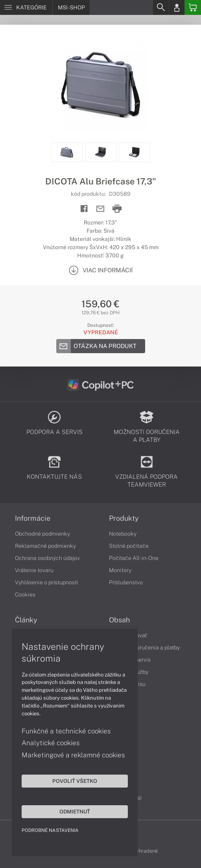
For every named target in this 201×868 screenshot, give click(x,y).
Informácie (33, 518)
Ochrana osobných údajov (47, 558)
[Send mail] (100, 209)
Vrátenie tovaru (34, 570)
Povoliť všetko (75, 781)
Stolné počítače (129, 546)
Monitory (120, 570)
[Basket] (193, 7)
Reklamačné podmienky (45, 546)
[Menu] (26, 7)
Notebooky (123, 534)
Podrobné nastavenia (50, 830)
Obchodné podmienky (42, 534)
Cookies (25, 594)
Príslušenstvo (126, 582)
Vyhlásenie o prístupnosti (47, 582)
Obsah (119, 620)
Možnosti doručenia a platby (144, 647)
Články (26, 620)
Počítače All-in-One (134, 558)
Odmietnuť (75, 811)
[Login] (177, 7)
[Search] (160, 7)
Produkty (124, 518)
